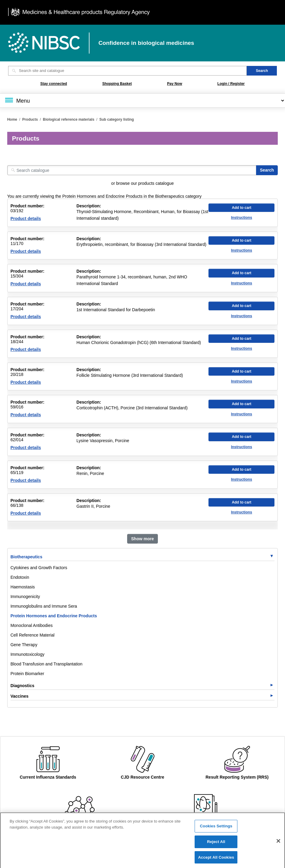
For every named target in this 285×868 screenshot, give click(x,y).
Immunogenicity (25, 597)
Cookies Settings (216, 829)
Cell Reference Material (33, 635)
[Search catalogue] (132, 170)
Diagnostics (22, 686)
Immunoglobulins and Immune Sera (44, 606)
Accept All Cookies (216, 860)
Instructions (242, 218)
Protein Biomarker (27, 674)
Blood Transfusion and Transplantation (47, 664)
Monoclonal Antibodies (32, 625)
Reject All (216, 844)
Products (30, 119)
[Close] (278, 844)
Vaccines (20, 696)
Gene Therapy (24, 645)
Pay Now (175, 84)
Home (12, 119)
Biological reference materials (69, 119)
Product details (26, 219)
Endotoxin (20, 577)
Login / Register (231, 84)
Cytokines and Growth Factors (39, 568)
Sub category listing (117, 119)
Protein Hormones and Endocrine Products (54, 616)
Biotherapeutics (27, 557)
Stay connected (54, 84)
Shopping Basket (117, 84)
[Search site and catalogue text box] (128, 71)
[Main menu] (142, 101)
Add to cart (241, 208)
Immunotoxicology (28, 654)
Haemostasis (23, 587)
